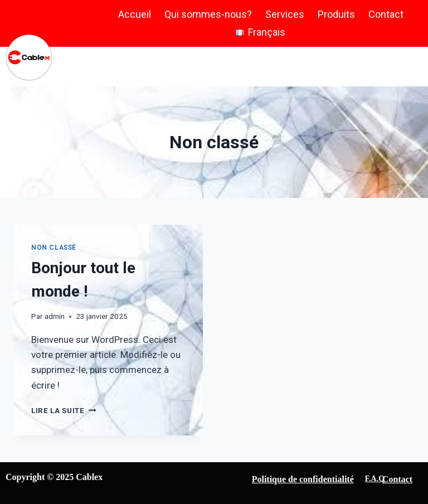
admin (55, 316)
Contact (386, 14)
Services (285, 14)
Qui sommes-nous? (208, 14)
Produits (336, 14)
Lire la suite (64, 410)
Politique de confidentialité (303, 479)
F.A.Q (375, 479)
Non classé (54, 248)
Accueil (135, 14)
